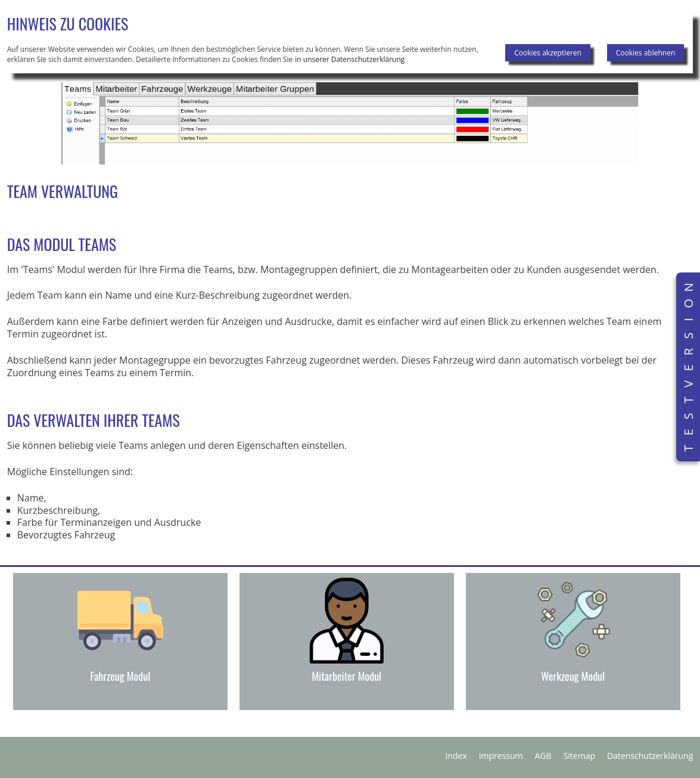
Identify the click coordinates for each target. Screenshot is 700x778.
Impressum (501, 756)
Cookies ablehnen (646, 53)
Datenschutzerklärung (650, 756)
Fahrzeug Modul (120, 676)
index (456, 756)
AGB (543, 756)
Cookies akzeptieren (548, 53)
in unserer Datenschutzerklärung (350, 59)
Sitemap (579, 756)
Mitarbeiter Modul (346, 676)
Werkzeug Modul (573, 676)
